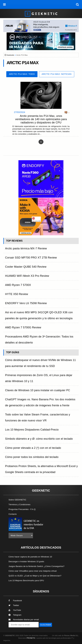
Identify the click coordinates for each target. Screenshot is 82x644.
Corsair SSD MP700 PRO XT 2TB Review (31, 258)
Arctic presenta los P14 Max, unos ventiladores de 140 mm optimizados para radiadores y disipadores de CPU (41, 119)
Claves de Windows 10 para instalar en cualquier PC (38, 390)
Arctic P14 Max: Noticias (57, 74)
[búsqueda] (78, 4)
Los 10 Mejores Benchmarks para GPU (26, 580)
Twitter (14, 605)
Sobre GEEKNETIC (17, 500)
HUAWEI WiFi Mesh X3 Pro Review (27, 276)
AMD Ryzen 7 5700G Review (23, 327)
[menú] (4, 4)
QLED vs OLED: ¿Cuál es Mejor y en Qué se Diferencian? (35, 576)
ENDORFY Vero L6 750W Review (26, 303)
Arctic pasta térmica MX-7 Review (26, 248)
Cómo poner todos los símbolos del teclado (32, 457)
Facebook (15, 601)
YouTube (15, 610)
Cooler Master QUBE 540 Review (26, 267)
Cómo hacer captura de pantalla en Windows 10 (30, 557)
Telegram (15, 615)
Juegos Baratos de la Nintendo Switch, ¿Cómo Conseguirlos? (37, 566)
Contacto (13, 514)
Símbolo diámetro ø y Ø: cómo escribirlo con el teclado (39, 439)
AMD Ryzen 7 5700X (18, 285)
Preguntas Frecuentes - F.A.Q (22, 509)
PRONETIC (31, 638)
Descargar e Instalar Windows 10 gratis (26, 561)
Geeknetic (10, 55)
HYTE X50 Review (17, 294)
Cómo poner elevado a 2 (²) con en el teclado (33, 448)
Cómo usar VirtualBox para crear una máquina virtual (33, 571)
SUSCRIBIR (46, 625)
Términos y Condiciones (19, 505)
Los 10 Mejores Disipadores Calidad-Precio (32, 430)
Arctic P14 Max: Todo (22, 74)
